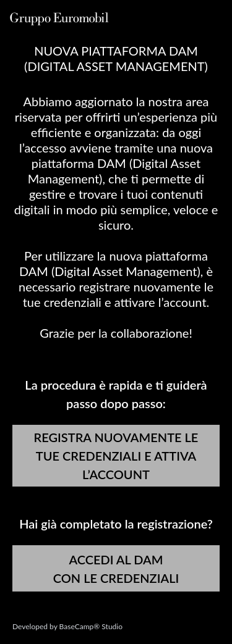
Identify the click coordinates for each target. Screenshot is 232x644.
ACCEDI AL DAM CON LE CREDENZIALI (116, 569)
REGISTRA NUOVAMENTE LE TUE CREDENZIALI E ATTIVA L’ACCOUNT (116, 456)
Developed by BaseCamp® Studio (67, 626)
